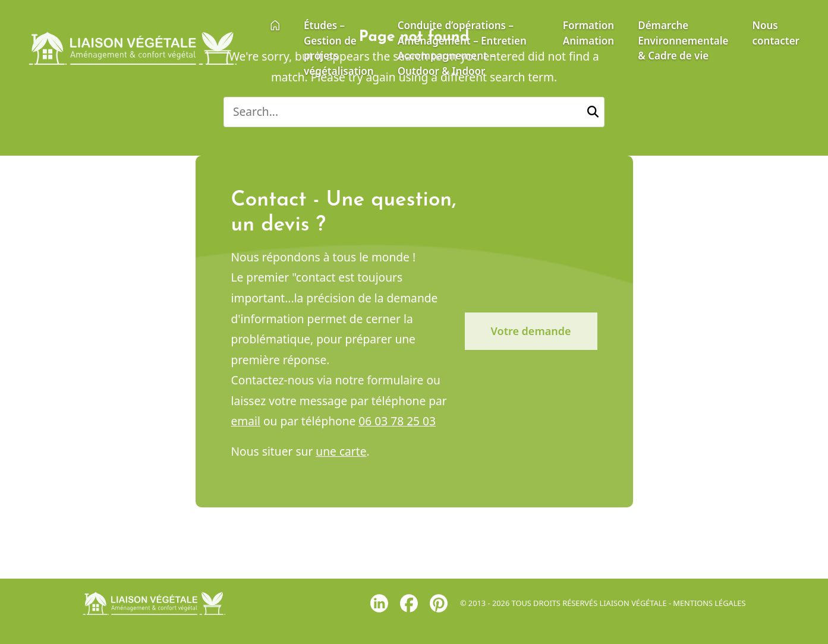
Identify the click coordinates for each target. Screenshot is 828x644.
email (246, 424)
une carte (341, 454)
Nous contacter (776, 33)
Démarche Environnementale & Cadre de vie (683, 40)
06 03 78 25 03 (397, 424)
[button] (593, 112)
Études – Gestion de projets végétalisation (339, 48)
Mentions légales (709, 603)
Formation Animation (588, 33)
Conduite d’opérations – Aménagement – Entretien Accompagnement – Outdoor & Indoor (462, 48)
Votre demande (531, 333)
